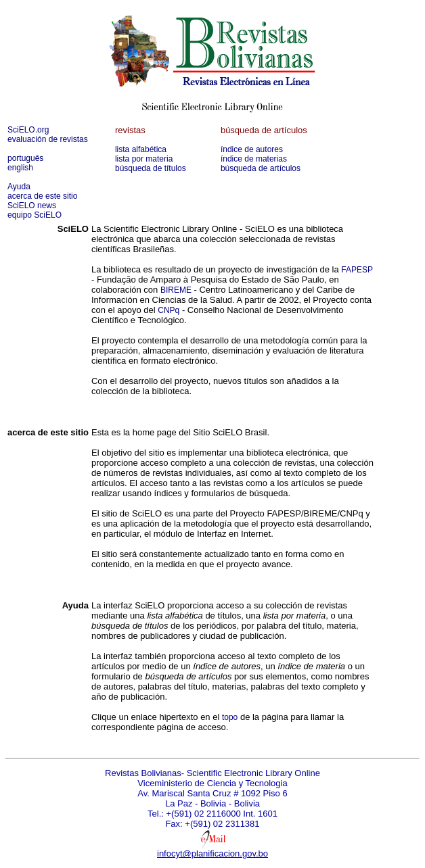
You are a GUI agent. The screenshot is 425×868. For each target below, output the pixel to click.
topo (230, 717)
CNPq (169, 310)
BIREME (176, 290)
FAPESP (357, 270)
